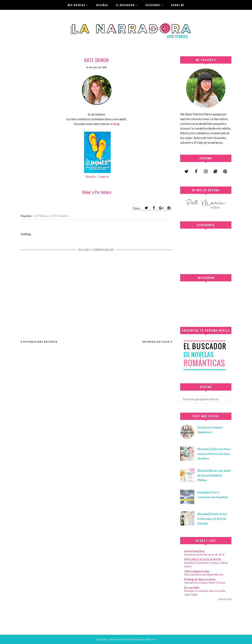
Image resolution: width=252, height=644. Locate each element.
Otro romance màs (197, 571)
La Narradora (113, 639)
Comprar (103, 176)
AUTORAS (40, 216)
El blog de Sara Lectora (200, 579)
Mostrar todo (225, 599)
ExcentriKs (192, 588)
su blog (115, 124)
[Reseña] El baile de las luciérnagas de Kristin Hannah (212, 519)
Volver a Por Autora (96, 192)
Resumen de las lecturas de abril (204, 554)
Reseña (90, 176)
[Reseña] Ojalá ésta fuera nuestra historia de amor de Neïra (214, 454)
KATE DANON (59, 216)
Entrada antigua (156, 342)
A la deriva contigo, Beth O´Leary (205, 583)
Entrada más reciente (40, 342)
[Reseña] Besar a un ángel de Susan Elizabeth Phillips (214, 475)
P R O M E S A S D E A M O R (202, 559)
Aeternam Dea (194, 551)
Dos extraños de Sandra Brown (204, 574)
